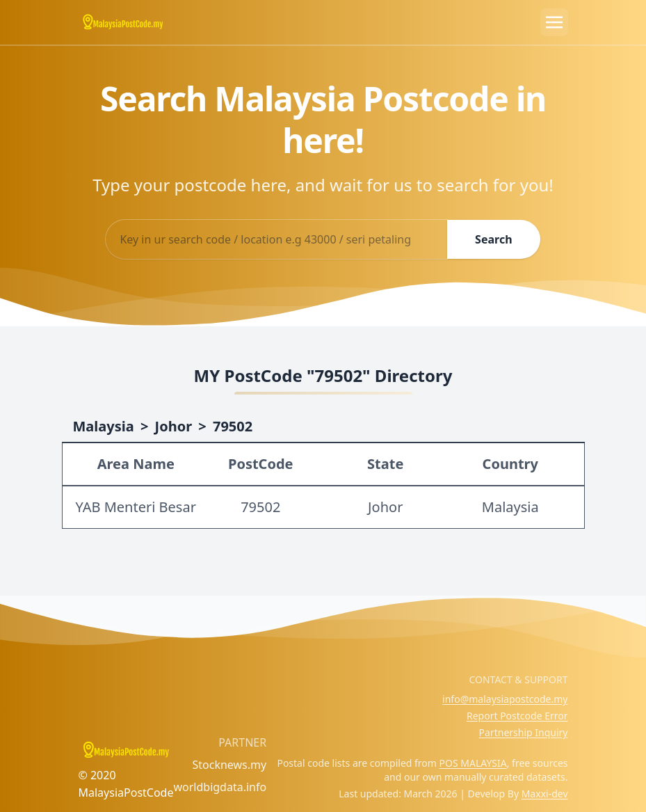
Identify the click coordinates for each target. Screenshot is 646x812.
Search (493, 239)
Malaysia (104, 426)
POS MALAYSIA (473, 763)
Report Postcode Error (517, 716)
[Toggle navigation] (554, 22)
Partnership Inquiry (524, 732)
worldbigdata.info (220, 787)
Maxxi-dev (545, 794)
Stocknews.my (229, 765)
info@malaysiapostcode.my (505, 699)
